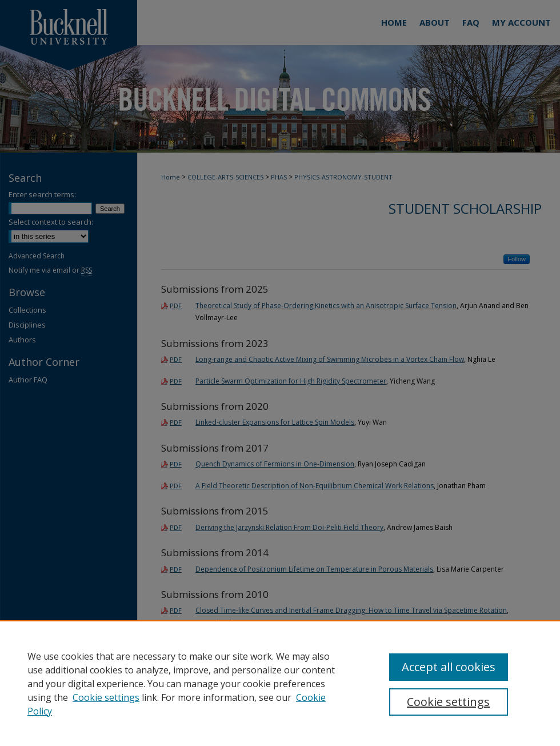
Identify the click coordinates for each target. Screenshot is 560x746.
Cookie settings (106, 697)
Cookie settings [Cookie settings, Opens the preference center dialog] (448, 702)
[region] (280, 683)
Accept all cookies (449, 667)
